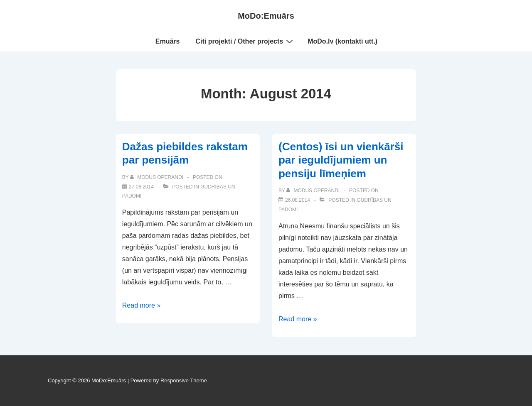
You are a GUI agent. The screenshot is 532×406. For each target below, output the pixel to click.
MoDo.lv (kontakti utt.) (342, 41)
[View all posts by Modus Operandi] (157, 177)
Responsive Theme (184, 380)
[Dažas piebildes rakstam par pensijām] (141, 187)
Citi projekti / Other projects (246, 41)
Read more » (142, 305)
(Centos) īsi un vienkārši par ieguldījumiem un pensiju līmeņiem (341, 160)
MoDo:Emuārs (266, 16)
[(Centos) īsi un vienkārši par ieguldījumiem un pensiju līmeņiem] (298, 200)
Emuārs (168, 41)
